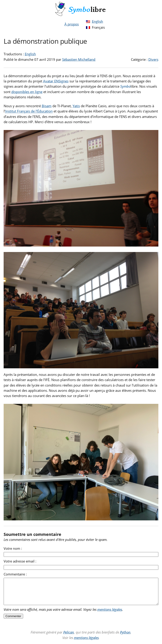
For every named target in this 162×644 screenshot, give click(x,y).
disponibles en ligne (27, 92)
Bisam (47, 106)
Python (125, 632)
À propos (72, 24)
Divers (153, 59)
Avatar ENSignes (56, 81)
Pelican (69, 632)
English (97, 21)
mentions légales (110, 609)
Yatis (76, 106)
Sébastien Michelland (79, 59)
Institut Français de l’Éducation (29, 111)
